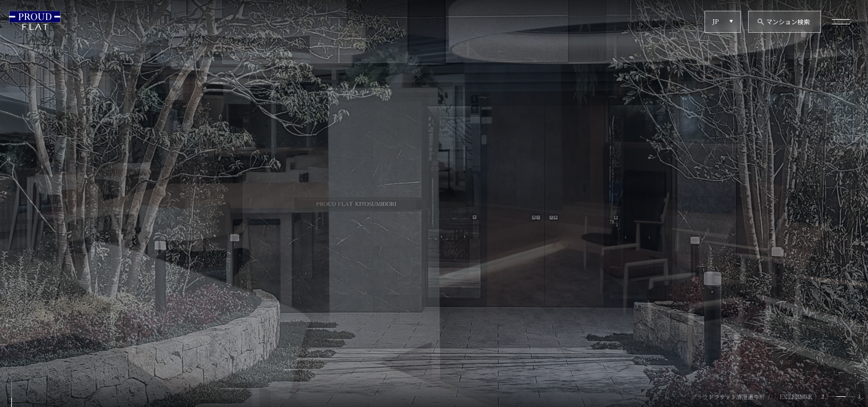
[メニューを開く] (841, 21)
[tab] (832, 397)
